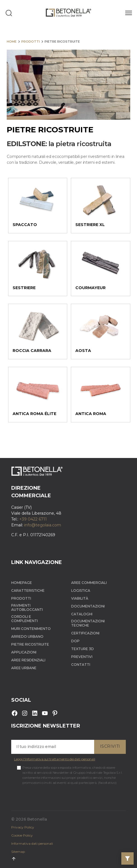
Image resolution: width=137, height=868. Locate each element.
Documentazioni (88, 606)
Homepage (22, 583)
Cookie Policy (22, 835)
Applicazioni (24, 652)
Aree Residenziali (28, 660)
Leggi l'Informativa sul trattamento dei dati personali (54, 759)
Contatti (81, 665)
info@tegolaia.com (43, 525)
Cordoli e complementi (25, 619)
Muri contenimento (31, 629)
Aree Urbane (24, 668)
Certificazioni (85, 633)
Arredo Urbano (27, 636)
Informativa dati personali (32, 843)
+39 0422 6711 (33, 519)
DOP (75, 641)
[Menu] (128, 13)
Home (12, 42)
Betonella (37, 819)
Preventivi (82, 657)
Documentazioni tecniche (88, 623)
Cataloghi (82, 614)
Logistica (81, 590)
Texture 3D (83, 649)
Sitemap (18, 852)
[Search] (9, 13)
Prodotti (31, 42)
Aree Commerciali (89, 583)
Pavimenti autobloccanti (27, 607)
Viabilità (80, 598)
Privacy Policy (23, 827)
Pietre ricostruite (30, 644)
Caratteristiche (28, 590)
